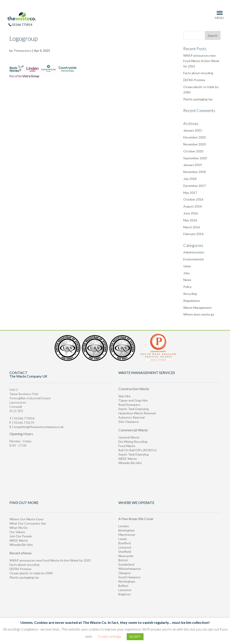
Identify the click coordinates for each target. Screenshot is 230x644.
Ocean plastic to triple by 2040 (31, 573)
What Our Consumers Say (28, 523)
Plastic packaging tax (198, 99)
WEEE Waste (128, 459)
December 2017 (195, 186)
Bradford (125, 543)
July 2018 (190, 179)
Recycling (190, 294)
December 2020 (195, 137)
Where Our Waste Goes (27, 519)
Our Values (17, 532)
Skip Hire (125, 396)
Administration (194, 252)
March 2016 (192, 227)
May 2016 (190, 220)
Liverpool (125, 547)
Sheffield (125, 552)
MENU (219, 18)
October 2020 (193, 151)
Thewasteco (22, 51)
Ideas (187, 266)
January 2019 (193, 165)
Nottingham (127, 581)
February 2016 (193, 234)
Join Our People (21, 536)
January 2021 (193, 130)
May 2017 (190, 193)
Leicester (125, 590)
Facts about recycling (198, 73)
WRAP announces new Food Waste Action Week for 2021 (201, 61)
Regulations (192, 301)
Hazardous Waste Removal (137, 413)
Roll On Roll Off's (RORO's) (137, 450)
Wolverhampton (130, 569)
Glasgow (125, 573)
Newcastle (126, 556)
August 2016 (192, 206)
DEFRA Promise (194, 80)
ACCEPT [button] (135, 637)
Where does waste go (199, 314)
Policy (187, 287)
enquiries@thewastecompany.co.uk (39, 427)
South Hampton (129, 577)
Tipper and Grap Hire (133, 400)
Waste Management (198, 308)
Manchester (127, 535)
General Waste (129, 437)
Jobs (187, 273)
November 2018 (195, 172)
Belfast (123, 586)
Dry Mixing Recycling (133, 442)
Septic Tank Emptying (134, 409)
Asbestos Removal (132, 417)
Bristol (123, 560)
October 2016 (193, 199)
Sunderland (126, 564)
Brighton (125, 594)
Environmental (193, 259)
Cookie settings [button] (109, 636)
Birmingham (127, 530)
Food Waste (127, 446)
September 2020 (195, 158)
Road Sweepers (129, 405)
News (187, 280)
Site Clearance (129, 422)
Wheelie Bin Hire (130, 463)
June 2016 (191, 213)
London (124, 526)
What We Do (19, 528)
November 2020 (195, 144)
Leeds (123, 539)
